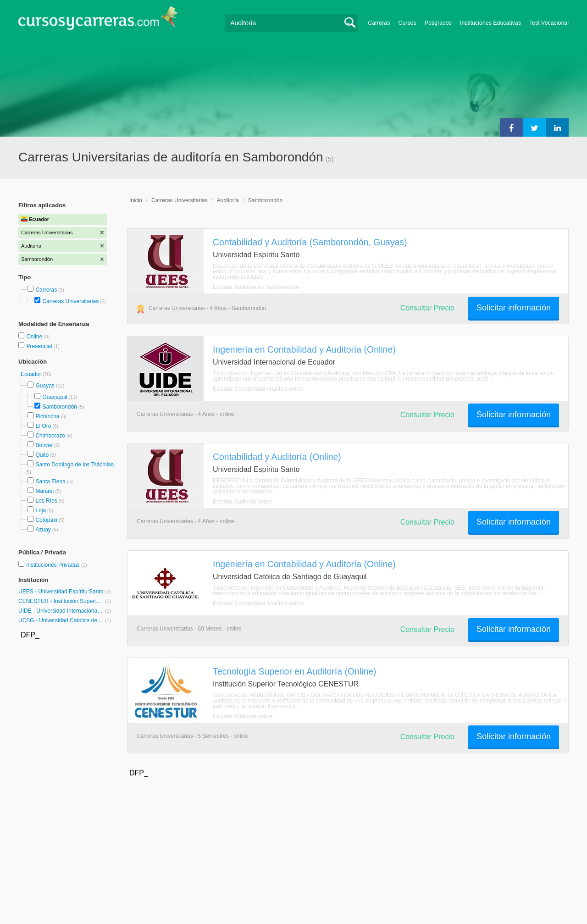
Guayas (45, 386)
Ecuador (32, 374)
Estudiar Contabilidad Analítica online (258, 389)
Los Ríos (46, 501)
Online (35, 337)
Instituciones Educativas (490, 23)
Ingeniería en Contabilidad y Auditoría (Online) (304, 349)
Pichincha (47, 416)
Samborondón (59, 407)
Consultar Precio (427, 308)
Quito (42, 455)
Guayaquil (55, 397)
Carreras (379, 23)
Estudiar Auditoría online (243, 502)
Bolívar (44, 445)
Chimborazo (50, 436)
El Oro (43, 426)
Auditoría (228, 200)
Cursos (407, 23)
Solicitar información (514, 308)
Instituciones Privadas (57, 565)
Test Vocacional (549, 23)
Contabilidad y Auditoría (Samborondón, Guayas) (310, 242)
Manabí (44, 491)
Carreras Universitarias (70, 301)
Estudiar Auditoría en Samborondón (256, 287)
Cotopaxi (46, 520)
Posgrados (438, 23)
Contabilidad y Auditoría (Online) (277, 457)
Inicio (136, 200)
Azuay (43, 530)
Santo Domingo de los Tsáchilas (75, 465)
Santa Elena (50, 481)
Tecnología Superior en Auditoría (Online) (295, 671)
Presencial (40, 346)
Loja (41, 510)
